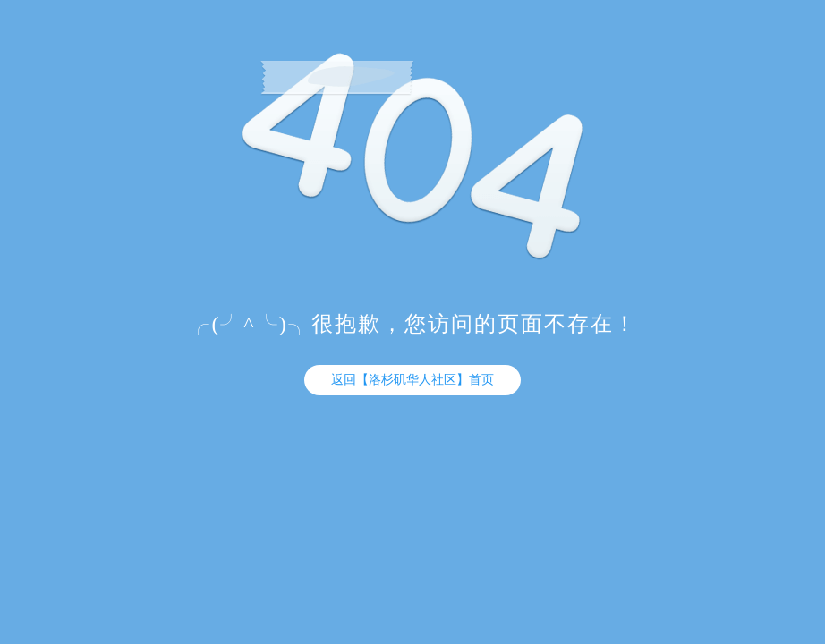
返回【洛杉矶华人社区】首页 (412, 380)
